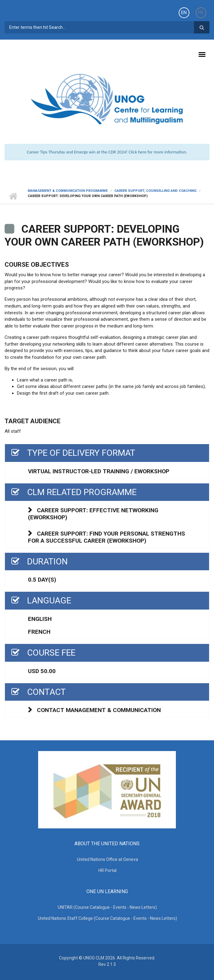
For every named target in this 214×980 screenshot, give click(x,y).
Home (13, 196)
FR (201, 13)
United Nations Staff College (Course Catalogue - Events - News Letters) (107, 918)
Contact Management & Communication (99, 710)
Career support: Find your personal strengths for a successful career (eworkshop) (107, 537)
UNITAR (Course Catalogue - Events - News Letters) (107, 907)
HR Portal (107, 870)
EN (184, 13)
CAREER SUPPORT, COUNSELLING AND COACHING (155, 191)
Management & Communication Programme (68, 191)
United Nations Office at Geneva (107, 859)
